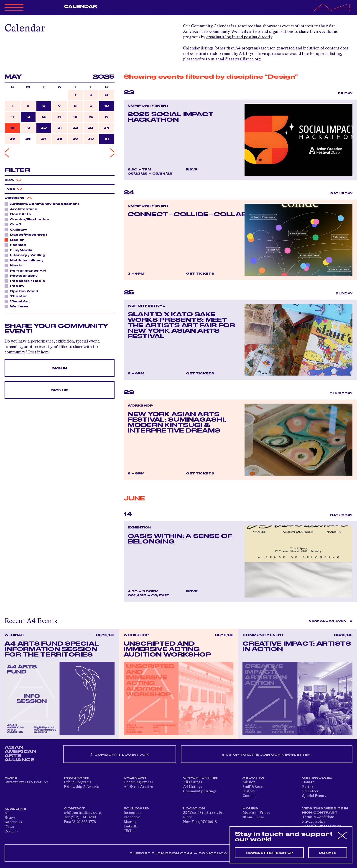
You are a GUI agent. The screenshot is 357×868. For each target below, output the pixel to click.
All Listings (193, 782)
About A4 (254, 778)
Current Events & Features (27, 782)
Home (11, 778)
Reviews (11, 832)
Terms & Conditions (318, 817)
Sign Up (59, 390)
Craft (14, 224)
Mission (249, 782)
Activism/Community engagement (43, 204)
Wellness (18, 306)
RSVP (192, 170)
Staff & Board (253, 787)
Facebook (132, 817)
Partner (309, 787)
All (7, 813)
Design (16, 240)
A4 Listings (193, 787)
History (249, 791)
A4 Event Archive (138, 787)
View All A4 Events (331, 621)
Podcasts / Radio (26, 281)
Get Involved (317, 778)
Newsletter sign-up (269, 853)
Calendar (80, 7)
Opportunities (201, 778)
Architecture (22, 209)
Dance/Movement (27, 234)
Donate (308, 782)
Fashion (17, 245)
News (9, 827)
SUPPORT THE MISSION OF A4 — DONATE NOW (179, 853)
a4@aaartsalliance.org (240, 59)
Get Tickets (200, 274)
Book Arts (19, 214)
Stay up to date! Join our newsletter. (267, 755)
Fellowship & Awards (81, 787)
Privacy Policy (314, 822)
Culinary (17, 229)
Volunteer (310, 791)
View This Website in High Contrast (325, 811)
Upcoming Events (138, 782)
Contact (249, 796)
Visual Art (19, 301)
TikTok (130, 831)
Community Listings (200, 791)
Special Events (314, 796)
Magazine (15, 809)
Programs (76, 778)
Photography (23, 276)
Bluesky (130, 822)
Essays (10, 818)
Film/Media (20, 250)
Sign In (59, 368)
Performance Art (27, 270)
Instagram (132, 813)
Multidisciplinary (25, 260)
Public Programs (78, 782)
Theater (18, 296)
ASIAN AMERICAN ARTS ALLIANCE (20, 754)
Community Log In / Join (120, 755)
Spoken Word (23, 291)
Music (15, 265)
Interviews (13, 822)
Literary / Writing (27, 255)
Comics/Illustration (28, 219)
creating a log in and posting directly (239, 37)
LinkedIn (131, 827)
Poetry (16, 286)
